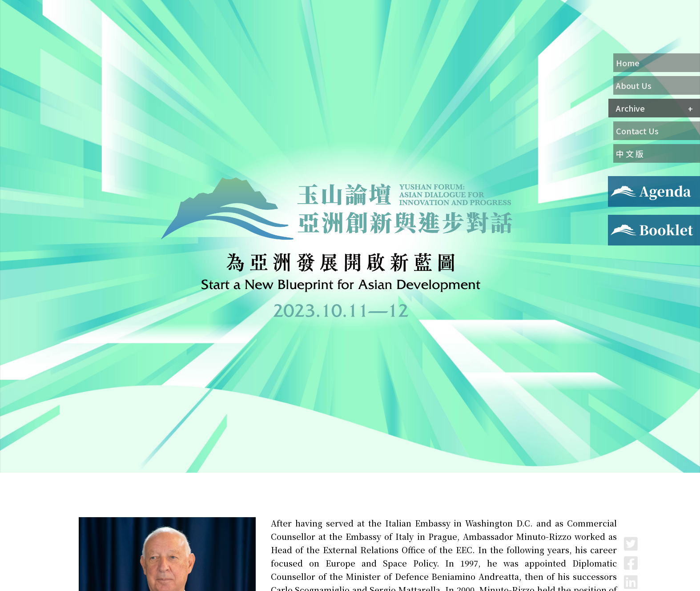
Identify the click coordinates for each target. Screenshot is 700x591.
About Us (634, 85)
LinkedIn (631, 582)
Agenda (620, 181)
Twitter (631, 544)
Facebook (631, 563)
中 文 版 (630, 153)
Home (628, 63)
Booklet (622, 220)
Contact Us (637, 131)
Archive (630, 108)
